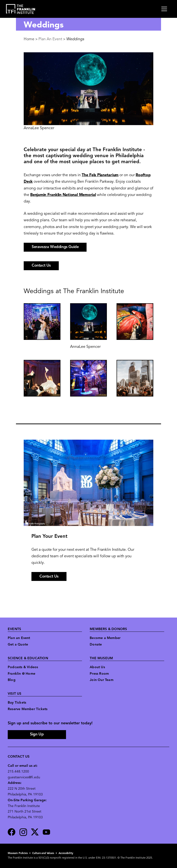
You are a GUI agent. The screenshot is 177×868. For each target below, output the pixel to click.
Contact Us (49, 577)
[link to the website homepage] (21, 9)
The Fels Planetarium (100, 175)
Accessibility (66, 853)
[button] (42, 322)
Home (29, 39)
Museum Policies (18, 853)
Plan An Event (50, 39)
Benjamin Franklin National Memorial (63, 195)
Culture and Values (43, 853)
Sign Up (37, 734)
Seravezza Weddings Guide (55, 247)
